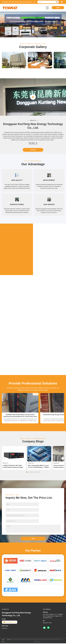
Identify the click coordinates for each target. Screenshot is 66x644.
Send (33, 539)
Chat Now (33, 150)
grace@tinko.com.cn (10, 623)
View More (33, 143)
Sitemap (9, 640)
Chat (58, 8)
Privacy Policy (3, 641)
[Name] (57, 2)
